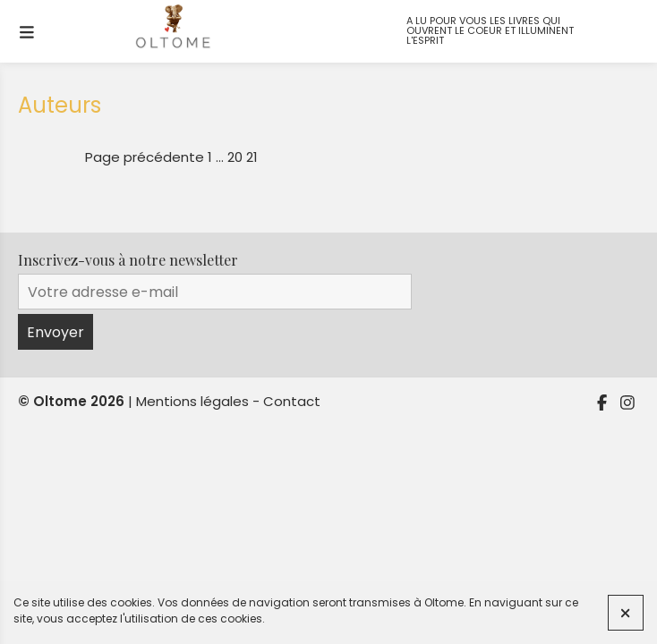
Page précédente (145, 157)
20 (235, 157)
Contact (292, 401)
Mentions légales (192, 401)
